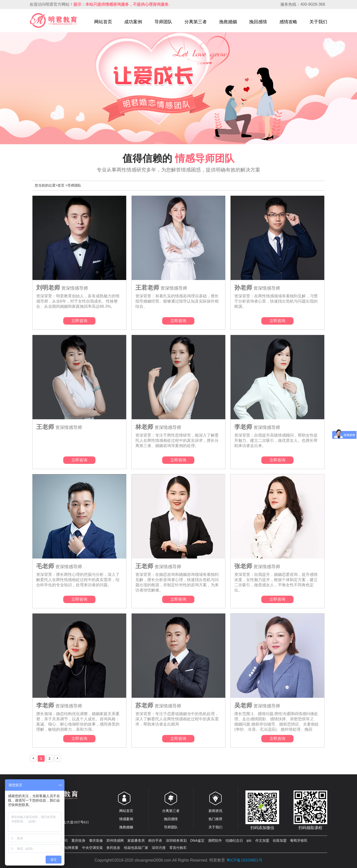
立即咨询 (79, 321)
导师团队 (163, 22)
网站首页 (103, 22)
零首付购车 (178, 848)
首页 (61, 185)
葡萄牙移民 (299, 840)
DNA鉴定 (197, 840)
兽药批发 (113, 848)
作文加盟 (262, 840)
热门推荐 (215, 819)
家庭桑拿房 (136, 840)
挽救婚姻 (228, 22)
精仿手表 (155, 840)
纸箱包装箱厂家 (136, 848)
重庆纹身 (78, 840)
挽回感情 (258, 22)
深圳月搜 (159, 848)
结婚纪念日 (234, 840)
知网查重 (71, 848)
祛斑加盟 (280, 840)
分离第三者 (196, 22)
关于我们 (318, 22)
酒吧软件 (215, 840)
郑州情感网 (115, 840)
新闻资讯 (215, 811)
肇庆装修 (96, 840)
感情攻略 (288, 22)
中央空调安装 (92, 848)
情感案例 (126, 819)
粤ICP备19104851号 (244, 860)
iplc (249, 840)
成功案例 (133, 22)
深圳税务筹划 (176, 840)
